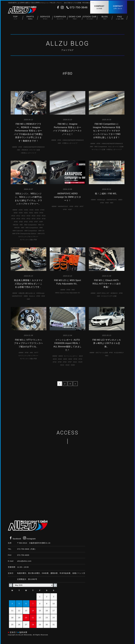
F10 (14, 216)
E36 (55, 359)
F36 (16, 222)
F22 (39, 216)
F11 (19, 216)
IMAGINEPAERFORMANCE (34, 147)
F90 (65, 209)
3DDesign (102, 200)
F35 (44, 219)
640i (37, 210)
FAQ (120, 19)
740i (43, 210)
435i (26, 210)
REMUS (25, 150)
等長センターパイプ (29, 153)
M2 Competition (31, 225)
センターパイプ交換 (116, 147)
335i (21, 210)
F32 (29, 219)
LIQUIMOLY (119, 353)
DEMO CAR (75, 19)
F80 (21, 147)
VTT (37, 353)
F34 (39, 219)
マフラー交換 (35, 150)
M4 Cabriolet (18, 231)
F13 (24, 216)
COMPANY (99, 7)
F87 (36, 222)
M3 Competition (101, 147)
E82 (16, 213)
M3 (19, 150)
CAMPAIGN (60, 19)
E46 (60, 359)
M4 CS (42, 231)
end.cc (32, 296)
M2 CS (42, 225)
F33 (34, 219)
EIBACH (115, 293)
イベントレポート (71, 356)
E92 (32, 213)
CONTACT (118, 7)
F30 (19, 219)
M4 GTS (42, 234)
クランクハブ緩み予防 (29, 240)
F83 (31, 222)
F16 (29, 216)
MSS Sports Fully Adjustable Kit (68, 293)
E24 (81, 356)
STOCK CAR (90, 19)
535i (32, 210)
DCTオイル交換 (102, 353)
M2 (22, 225)
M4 (41, 228)
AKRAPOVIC (63, 206)
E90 (21, 213)
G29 (81, 362)
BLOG (105, 19)
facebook (15, 539)
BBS (121, 200)
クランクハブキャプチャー (29, 237)
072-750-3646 (79, 7)
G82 (73, 365)
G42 (68, 365)
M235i (17, 228)
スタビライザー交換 (109, 296)
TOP (15, 19)
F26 (14, 219)
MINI (61, 356)
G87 (70, 209)
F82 (26, 222)
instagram (29, 539)
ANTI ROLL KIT (103, 293)
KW (107, 203)
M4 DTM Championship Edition (25, 234)
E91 (26, 213)
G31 (63, 365)
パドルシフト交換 (99, 149)
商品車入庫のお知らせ (27, 293)
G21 (75, 362)
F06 (42, 213)
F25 (44, 216)
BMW (15, 147)
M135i (16, 225)
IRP (42, 222)
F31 (24, 219)
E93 (37, 213)
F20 (34, 216)
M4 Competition (31, 231)
